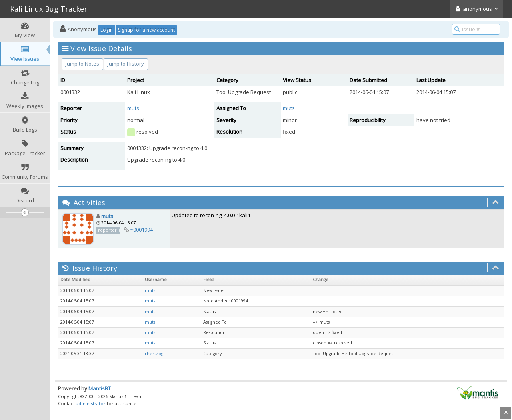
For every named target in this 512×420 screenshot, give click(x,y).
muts (133, 108)
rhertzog (154, 354)
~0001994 (141, 230)
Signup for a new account (146, 30)
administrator (91, 403)
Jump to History (126, 64)
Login (107, 30)
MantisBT (100, 388)
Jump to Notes (82, 64)
